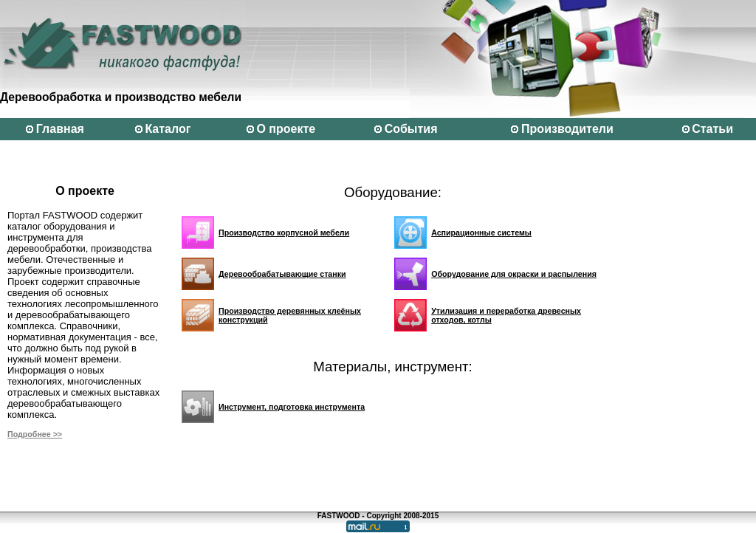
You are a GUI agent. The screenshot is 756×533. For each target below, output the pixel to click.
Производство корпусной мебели (284, 233)
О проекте (286, 129)
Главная (60, 129)
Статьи (712, 129)
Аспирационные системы (481, 233)
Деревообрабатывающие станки (282, 274)
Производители (567, 129)
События (411, 129)
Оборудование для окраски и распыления (514, 274)
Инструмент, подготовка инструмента (292, 407)
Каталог (168, 129)
